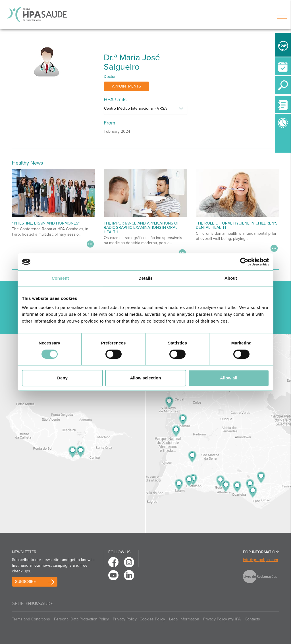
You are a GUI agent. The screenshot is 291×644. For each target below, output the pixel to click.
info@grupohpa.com (260, 560)
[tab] (145, 110)
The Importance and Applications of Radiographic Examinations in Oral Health (142, 228)
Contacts (252, 619)
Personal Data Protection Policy (81, 619)
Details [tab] (145, 278)
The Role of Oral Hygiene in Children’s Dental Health (237, 225)
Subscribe (25, 582)
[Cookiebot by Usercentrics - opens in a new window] (244, 262)
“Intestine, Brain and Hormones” (46, 223)
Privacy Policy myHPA (222, 619)
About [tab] (231, 278)
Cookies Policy (152, 619)
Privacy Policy (125, 619)
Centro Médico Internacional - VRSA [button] (135, 108)
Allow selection (145, 378)
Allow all (229, 378)
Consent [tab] (60, 278)
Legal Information (184, 619)
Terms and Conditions (31, 619)
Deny (62, 378)
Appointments (126, 86)
